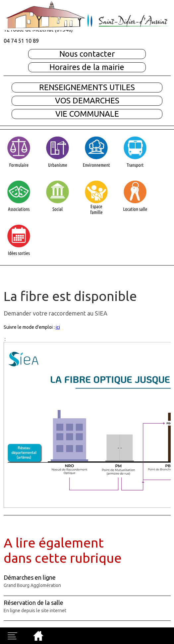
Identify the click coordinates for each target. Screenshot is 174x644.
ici (58, 327)
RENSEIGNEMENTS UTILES (87, 87)
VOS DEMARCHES (87, 101)
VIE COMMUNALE (87, 114)
